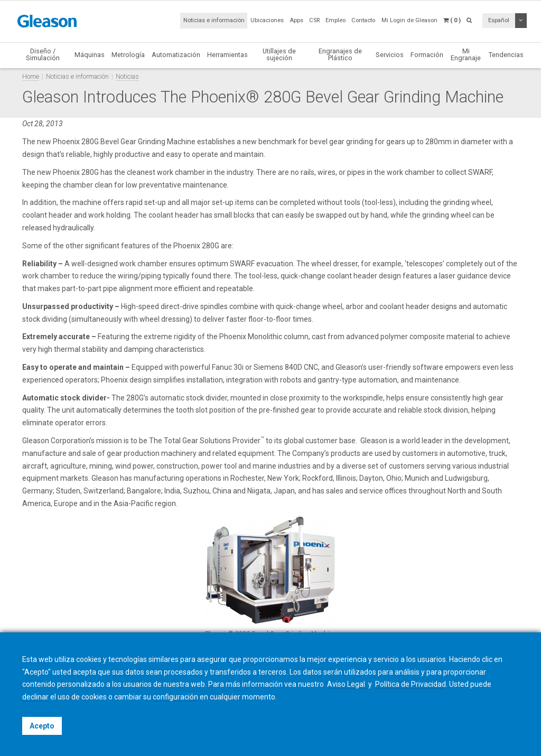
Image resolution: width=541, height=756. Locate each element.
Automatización (176, 55)
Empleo (335, 20)
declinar (35, 697)
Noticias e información (214, 20)
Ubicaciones (267, 20)
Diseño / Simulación (43, 54)
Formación (427, 55)
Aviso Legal (347, 684)
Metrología (128, 55)
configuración (175, 697)
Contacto (363, 20)
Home (31, 76)
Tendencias (506, 55)
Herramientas (227, 55)
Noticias (127, 76)
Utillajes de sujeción (279, 54)
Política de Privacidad (411, 684)
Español (499, 20)
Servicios (390, 55)
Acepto (42, 726)
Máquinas (90, 55)
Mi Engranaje (466, 54)
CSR (314, 20)
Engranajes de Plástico (340, 54)
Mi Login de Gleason (409, 20)
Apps (296, 20)
